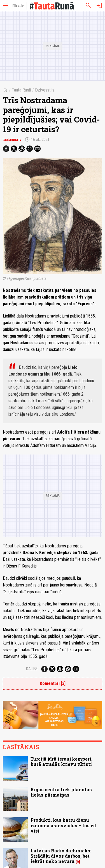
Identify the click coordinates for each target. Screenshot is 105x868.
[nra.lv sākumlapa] (18, 6)
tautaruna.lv (12, 140)
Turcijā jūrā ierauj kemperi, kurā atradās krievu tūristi (61, 761)
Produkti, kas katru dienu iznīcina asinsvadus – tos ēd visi (63, 825)
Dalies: (32, 669)
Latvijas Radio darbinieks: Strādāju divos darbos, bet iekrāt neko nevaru (61, 856)
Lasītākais (21, 747)
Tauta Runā (21, 90)
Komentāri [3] (53, 683)
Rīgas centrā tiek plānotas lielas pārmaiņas (61, 792)
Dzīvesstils (45, 90)
